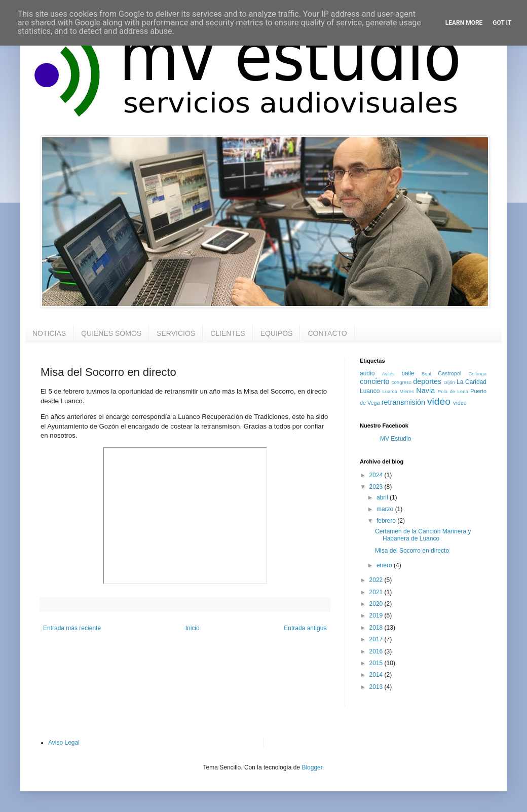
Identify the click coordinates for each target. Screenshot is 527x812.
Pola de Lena (453, 391)
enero (385, 565)
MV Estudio (396, 439)
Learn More (464, 23)
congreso (402, 382)
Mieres (407, 391)
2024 (377, 475)
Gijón (449, 382)
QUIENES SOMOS (111, 333)
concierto (374, 381)
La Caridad (472, 382)
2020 (377, 604)
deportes (427, 381)
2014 (377, 675)
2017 (377, 639)
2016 (377, 651)
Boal (426, 374)
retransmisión (403, 402)
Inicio (193, 628)
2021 (377, 592)
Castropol (449, 373)
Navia (425, 391)
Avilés (388, 374)
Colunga (477, 374)
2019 (377, 615)
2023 (377, 487)
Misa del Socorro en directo (412, 551)
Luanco (370, 391)
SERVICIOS (176, 333)
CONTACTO (327, 333)
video (439, 401)
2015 (377, 663)
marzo (386, 509)
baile (408, 373)
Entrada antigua (305, 628)
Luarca (389, 391)
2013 (377, 687)
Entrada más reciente (72, 628)
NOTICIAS (49, 333)
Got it (502, 23)
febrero (387, 521)
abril (383, 497)
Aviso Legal (64, 743)
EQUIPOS (277, 333)
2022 (377, 580)
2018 (377, 628)
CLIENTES (228, 333)
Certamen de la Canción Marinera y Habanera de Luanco (423, 535)
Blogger (312, 767)
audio (367, 373)
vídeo (460, 403)
